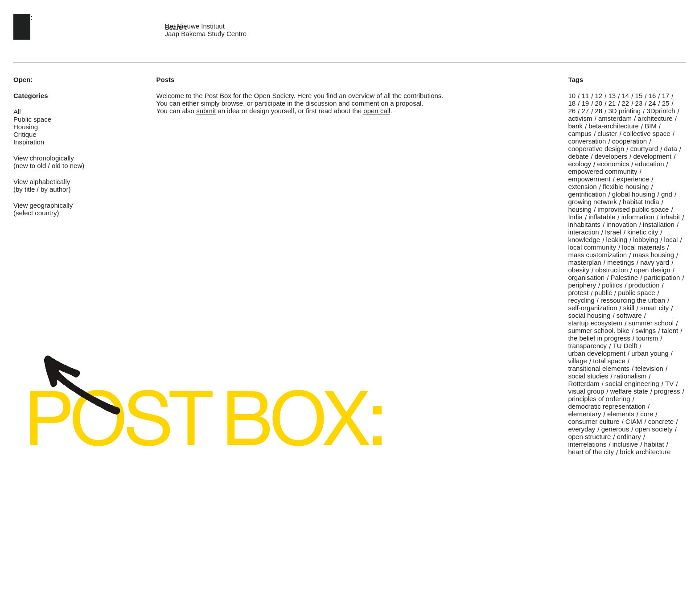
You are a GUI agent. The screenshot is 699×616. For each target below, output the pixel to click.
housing (580, 209)
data (671, 149)
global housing (634, 194)
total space (609, 361)
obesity (579, 270)
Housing (26, 127)
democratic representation (606, 406)
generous (615, 429)
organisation (586, 277)
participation (662, 277)
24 (652, 103)
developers (611, 156)
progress (667, 391)
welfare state (629, 391)
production (644, 285)
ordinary (629, 437)
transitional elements (599, 368)
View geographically (43, 205)
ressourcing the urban (633, 300)
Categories (31, 96)
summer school (651, 323)
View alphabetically (42, 182)
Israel (613, 232)
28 (598, 111)
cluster (607, 133)
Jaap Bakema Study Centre (206, 34)
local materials (643, 247)
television (649, 368)
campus (580, 133)
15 (639, 96)
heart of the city (591, 452)
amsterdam (615, 118)
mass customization (597, 255)
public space (636, 293)
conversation (587, 141)
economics (613, 164)
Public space (32, 119)
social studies (588, 376)
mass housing (653, 255)
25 (666, 103)
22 (626, 103)
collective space (647, 133)
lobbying (646, 240)
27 (585, 111)
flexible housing (626, 187)
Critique (25, 134)
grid (667, 194)
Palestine (624, 277)
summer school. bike (599, 331)
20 (598, 103)
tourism (647, 338)
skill (629, 308)
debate (578, 156)
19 (585, 103)
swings (646, 331)
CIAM (634, 421)
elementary (584, 414)
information (638, 217)
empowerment (589, 179)
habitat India (641, 202)
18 (572, 103)
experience (633, 179)
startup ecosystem (595, 323)
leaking (617, 240)
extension (582, 187)
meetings (621, 262)
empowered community (602, 171)
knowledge (584, 240)
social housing (589, 315)
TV (669, 384)
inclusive (625, 444)
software (629, 315)
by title (25, 189)
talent (670, 331)
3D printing (625, 111)
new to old (31, 166)
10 (572, 96)
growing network (592, 202)
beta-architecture (614, 126)
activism (580, 118)
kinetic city (643, 232)
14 (626, 96)
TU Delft (625, 346)
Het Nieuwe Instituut (195, 26)
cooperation (629, 141)
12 (598, 96)
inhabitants (584, 224)
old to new (67, 166)
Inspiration (29, 142)
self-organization (592, 308)
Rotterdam (584, 384)
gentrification (587, 194)
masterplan (584, 262)
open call (377, 111)
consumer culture (594, 421)
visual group (586, 391)
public (603, 293)
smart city (654, 308)
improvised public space (633, 209)
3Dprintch (661, 111)
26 (572, 111)
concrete (661, 421)
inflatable (602, 217)
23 (639, 103)
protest (578, 293)
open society (654, 429)
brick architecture (645, 452)
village (578, 361)
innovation (621, 224)
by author (55, 189)
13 (612, 96)
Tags (576, 80)
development (652, 156)
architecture (655, 118)
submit (206, 111)
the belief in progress (599, 338)
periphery (582, 285)
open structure (589, 437)
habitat (654, 444)
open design (652, 270)
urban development (596, 353)
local (671, 240)
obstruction (611, 270)
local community (592, 247)
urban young (650, 353)
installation (659, 224)
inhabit (670, 217)
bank (575, 126)
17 (666, 96)
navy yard (655, 262)
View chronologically (44, 158)
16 (652, 96)
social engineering (632, 384)
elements (621, 414)
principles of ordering (599, 399)
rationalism (631, 376)
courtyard (644, 149)
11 (585, 96)
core (647, 414)
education (650, 164)
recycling (581, 300)
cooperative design (596, 149)
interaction (583, 232)
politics (612, 285)
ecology (580, 164)
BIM (651, 126)
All (17, 112)
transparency (587, 346)
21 (612, 103)
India (575, 217)
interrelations (587, 444)
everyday (582, 429)
